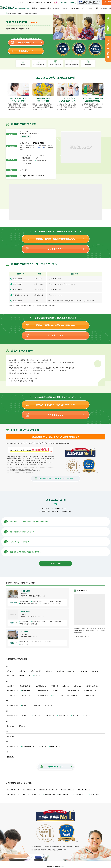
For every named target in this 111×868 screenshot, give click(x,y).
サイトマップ (21, 2)
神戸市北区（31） (59, 691)
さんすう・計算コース (67, 790)
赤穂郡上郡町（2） (36, 671)
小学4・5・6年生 (87, 8)
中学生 (97, 8)
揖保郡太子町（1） (25, 676)
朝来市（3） (61, 671)
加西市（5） (55, 686)
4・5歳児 (64, 8)
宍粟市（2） (37, 705)
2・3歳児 (56, 8)
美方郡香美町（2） (13, 747)
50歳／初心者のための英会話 (29, 604)
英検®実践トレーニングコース (48, 790)
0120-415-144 (41, 148)
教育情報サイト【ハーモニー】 (45, 2)
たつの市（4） (50, 716)
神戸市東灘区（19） (89, 695)
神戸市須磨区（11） (74, 691)
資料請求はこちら (55, 249)
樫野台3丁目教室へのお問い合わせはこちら (55, 239)
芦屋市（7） (72, 671)
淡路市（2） (96, 671)
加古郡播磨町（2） (41, 686)
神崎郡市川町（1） (13, 691)
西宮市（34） (11, 726)
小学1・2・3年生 (74, 8)
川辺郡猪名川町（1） (92, 686)
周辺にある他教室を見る (82, 636)
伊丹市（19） (11, 676)
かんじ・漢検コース (13, 794)
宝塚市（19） (38, 716)
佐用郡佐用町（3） (13, 705)
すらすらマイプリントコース (32, 794)
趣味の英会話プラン (65, 794)
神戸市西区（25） (58, 695)
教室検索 (34, 8)
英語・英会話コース (13, 790)
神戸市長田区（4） (28, 695)
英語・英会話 (28, 155)
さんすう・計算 (37, 642)
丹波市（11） (77, 716)
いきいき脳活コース (81, 794)
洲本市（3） (49, 705)
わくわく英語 (28, 164)
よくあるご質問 (31, 2)
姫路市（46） (11, 736)
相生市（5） (11, 671)
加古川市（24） (12, 686)
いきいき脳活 (42, 161)
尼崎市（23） (84, 671)
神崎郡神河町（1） (28, 691)
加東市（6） (66, 686)
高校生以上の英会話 (56, 601)
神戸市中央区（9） (13, 695)
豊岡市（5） (88, 716)
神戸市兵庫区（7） (73, 695)
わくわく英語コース (97, 794)
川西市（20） (78, 686)
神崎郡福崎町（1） (43, 691)
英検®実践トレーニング (31, 158)
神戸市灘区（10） (43, 695)
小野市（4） (38, 676)
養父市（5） (11, 757)
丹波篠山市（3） (63, 716)
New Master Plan (49, 794)
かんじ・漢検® (28, 161)
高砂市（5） (26, 716)
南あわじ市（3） (55, 747)
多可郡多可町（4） (13, 716)
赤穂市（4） (49, 671)
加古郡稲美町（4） (26, 686)
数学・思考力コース (84, 790)
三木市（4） (43, 747)
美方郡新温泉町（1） (29, 747)
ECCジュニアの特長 (45, 8)
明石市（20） (22, 671)
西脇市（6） (23, 726)
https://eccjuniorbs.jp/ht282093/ (33, 176)
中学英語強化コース (29, 790)
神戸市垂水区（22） (90, 691)
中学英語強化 (42, 155)
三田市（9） (26, 705)
